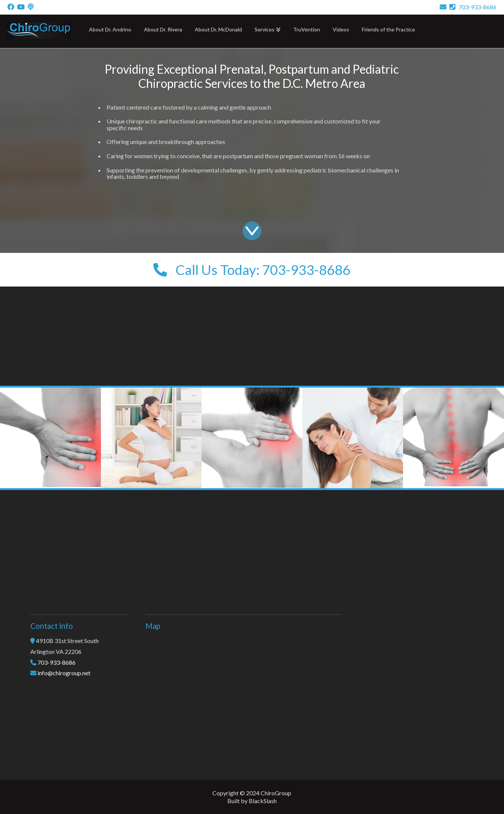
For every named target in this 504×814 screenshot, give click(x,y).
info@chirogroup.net (64, 673)
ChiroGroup (276, 793)
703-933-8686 (473, 7)
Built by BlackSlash (252, 801)
